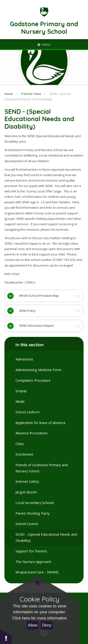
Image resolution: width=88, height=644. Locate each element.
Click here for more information (40, 618)
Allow (33, 625)
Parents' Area (31, 94)
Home (9, 94)
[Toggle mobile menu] (44, 45)
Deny (47, 625)
